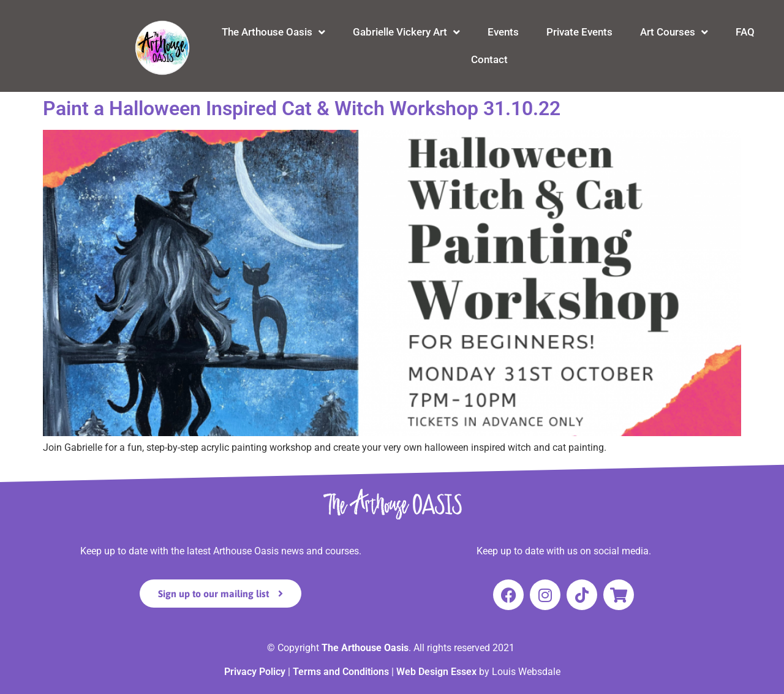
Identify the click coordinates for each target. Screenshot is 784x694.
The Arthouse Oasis (273, 32)
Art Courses (674, 32)
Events (503, 32)
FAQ (745, 32)
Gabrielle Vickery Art (406, 32)
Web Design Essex (438, 672)
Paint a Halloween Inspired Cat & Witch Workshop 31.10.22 (302, 108)
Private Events (579, 32)
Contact (489, 59)
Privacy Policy (255, 672)
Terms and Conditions (341, 672)
